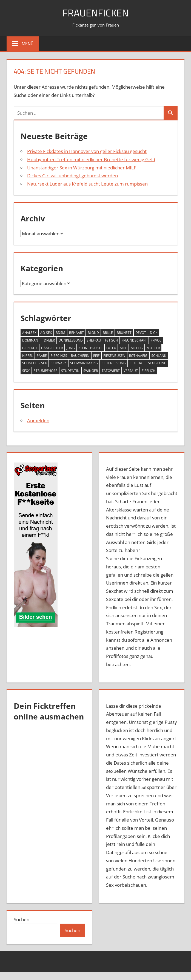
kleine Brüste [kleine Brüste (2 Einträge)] (91, 348)
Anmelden (38, 420)
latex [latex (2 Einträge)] (111, 348)
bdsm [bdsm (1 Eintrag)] (60, 333)
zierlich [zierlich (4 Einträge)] (149, 371)
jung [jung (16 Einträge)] (71, 348)
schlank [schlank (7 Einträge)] (159, 356)
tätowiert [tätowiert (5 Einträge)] (111, 371)
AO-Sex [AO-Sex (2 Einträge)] (46, 333)
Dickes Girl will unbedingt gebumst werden (72, 176)
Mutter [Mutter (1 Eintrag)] (153, 348)
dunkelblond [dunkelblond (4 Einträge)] (71, 340)
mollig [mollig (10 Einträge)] (137, 348)
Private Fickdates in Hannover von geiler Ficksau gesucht (87, 151)
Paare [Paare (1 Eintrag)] (42, 356)
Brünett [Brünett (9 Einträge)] (124, 333)
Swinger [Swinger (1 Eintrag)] (91, 371)
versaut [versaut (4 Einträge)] (131, 371)
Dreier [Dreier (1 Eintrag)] (49, 340)
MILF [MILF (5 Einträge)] (123, 348)
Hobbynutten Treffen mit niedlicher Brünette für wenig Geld (91, 159)
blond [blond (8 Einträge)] (93, 333)
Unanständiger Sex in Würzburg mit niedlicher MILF (82, 168)
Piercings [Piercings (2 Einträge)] (59, 356)
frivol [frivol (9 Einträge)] (156, 340)
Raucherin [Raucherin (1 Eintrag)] (80, 356)
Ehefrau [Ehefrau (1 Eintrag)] (94, 340)
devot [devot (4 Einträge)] (141, 333)
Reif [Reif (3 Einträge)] (96, 356)
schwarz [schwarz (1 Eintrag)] (59, 363)
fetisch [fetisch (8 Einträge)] (111, 340)
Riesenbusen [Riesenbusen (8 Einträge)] (114, 356)
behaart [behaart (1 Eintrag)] (76, 333)
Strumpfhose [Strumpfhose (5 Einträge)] (45, 371)
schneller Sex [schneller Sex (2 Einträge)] (35, 363)
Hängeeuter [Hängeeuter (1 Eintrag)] (52, 348)
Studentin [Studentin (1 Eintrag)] (70, 371)
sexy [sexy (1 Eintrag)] (26, 371)
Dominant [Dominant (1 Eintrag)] (31, 340)
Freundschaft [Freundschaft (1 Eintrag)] (134, 340)
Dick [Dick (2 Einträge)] (154, 333)
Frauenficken (95, 13)
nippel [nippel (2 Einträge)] (28, 356)
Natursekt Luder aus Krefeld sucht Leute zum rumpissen (87, 184)
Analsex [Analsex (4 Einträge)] (29, 333)
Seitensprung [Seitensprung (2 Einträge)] (114, 363)
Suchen (22, 919)
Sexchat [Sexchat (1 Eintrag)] (137, 363)
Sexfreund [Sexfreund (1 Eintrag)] (157, 363)
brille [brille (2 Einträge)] (108, 333)
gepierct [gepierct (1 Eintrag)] (30, 348)
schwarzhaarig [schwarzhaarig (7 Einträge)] (84, 363)
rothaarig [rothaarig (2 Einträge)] (138, 356)
